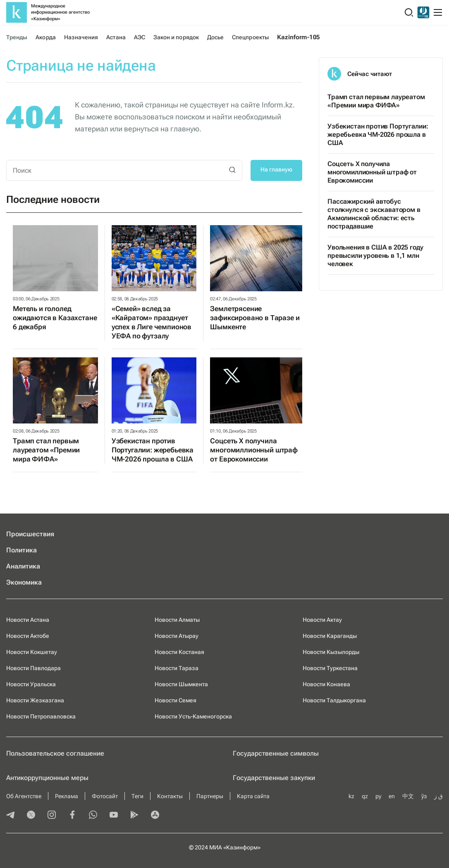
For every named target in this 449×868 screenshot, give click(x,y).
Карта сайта (253, 796)
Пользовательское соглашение (55, 753)
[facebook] (72, 816)
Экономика (24, 582)
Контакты (170, 796)
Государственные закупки (274, 778)
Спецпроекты (250, 37)
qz (365, 796)
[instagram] (52, 816)
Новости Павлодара (33, 668)
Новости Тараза (177, 668)
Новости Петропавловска (41, 716)
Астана (116, 37)
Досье (215, 37)
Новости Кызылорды (331, 652)
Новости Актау (322, 620)
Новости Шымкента (181, 684)
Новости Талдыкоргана (334, 700)
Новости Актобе (28, 636)
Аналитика (23, 566)
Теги (137, 796)
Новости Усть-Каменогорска (193, 716)
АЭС (140, 37)
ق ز (438, 796)
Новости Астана (28, 620)
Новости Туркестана (330, 668)
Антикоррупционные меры (47, 778)
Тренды (17, 37)
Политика (21, 550)
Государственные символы (276, 753)
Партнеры (210, 796)
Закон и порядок (176, 37)
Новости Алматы (177, 620)
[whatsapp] (93, 816)
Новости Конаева (326, 684)
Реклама (67, 796)
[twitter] (31, 816)
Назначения (81, 37)
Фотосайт (105, 796)
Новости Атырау (177, 636)
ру (378, 796)
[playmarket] (134, 816)
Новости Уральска (31, 684)
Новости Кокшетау (32, 652)
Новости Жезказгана (35, 700)
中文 (408, 796)
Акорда (45, 37)
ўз (424, 796)
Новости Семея (176, 700)
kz (351, 796)
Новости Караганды (330, 636)
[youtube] (114, 816)
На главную (276, 169)
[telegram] (10, 816)
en (392, 796)
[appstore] (155, 816)
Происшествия (30, 534)
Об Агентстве (24, 796)
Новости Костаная (179, 652)
